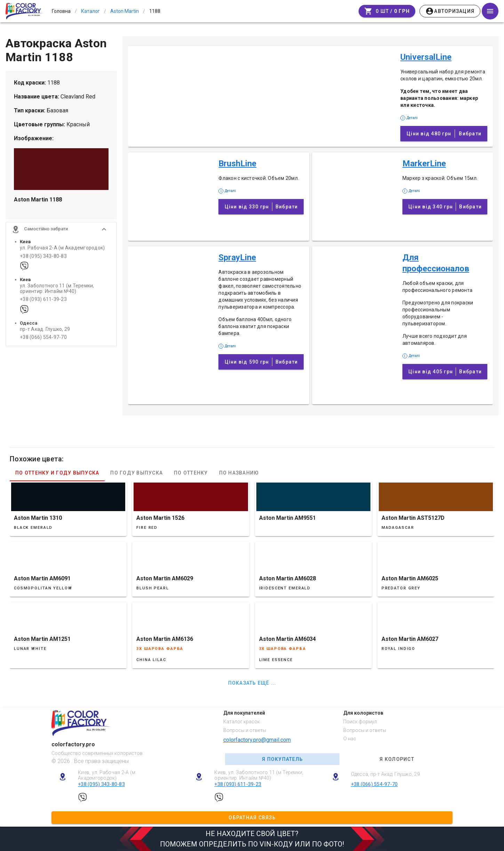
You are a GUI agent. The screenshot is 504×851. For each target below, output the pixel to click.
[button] (61, 231)
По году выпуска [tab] (137, 473)
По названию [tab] (239, 473)
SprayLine (237, 257)
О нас (350, 739)
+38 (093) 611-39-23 (43, 301)
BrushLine (237, 164)
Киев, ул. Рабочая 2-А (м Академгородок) (107, 775)
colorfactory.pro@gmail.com (257, 740)
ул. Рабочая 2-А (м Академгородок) (62, 250)
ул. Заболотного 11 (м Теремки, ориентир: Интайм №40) (57, 291)
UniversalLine (426, 57)
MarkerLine (424, 164)
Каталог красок (242, 722)
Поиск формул (360, 722)
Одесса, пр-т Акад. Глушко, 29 (385, 774)
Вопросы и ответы (245, 730)
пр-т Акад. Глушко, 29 (45, 331)
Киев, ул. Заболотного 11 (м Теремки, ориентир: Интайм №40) (259, 775)
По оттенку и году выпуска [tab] (57, 473)
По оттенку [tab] (191, 473)
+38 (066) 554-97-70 (43, 339)
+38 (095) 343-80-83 (43, 258)
